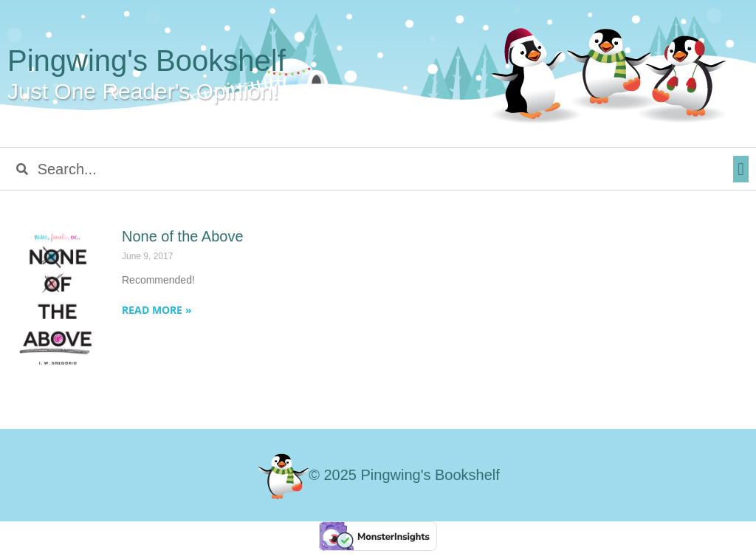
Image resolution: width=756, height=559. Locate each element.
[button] (741, 169)
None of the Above (183, 236)
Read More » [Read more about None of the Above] (157, 310)
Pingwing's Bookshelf (147, 61)
